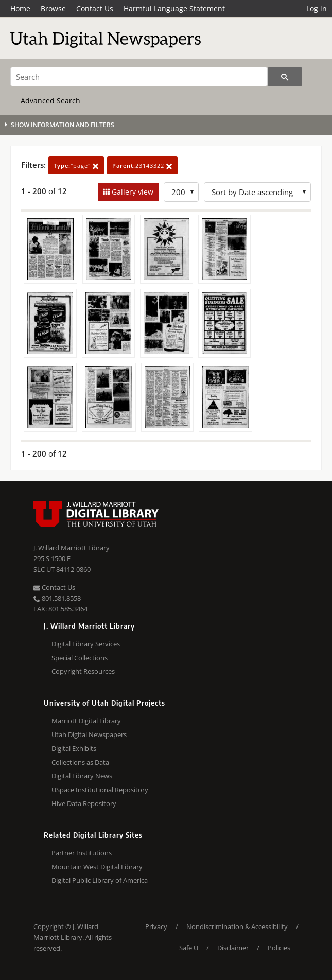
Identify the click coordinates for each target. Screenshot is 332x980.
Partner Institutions (82, 853)
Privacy (156, 926)
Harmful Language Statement (174, 8)
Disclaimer (233, 948)
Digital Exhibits (74, 748)
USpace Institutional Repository (100, 790)
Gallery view (132, 192)
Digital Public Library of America (100, 880)
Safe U (189, 948)
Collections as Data (80, 762)
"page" (76, 165)
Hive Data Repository (84, 803)
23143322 (142, 165)
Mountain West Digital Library (97, 867)
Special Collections (80, 658)
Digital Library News (82, 776)
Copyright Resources (83, 671)
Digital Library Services (86, 644)
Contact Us (95, 8)
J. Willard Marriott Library (72, 548)
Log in (317, 8)
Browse (53, 8)
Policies (279, 948)
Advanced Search (50, 101)
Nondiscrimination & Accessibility (237, 926)
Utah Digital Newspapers (89, 734)
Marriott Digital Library (86, 721)
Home (20, 8)
